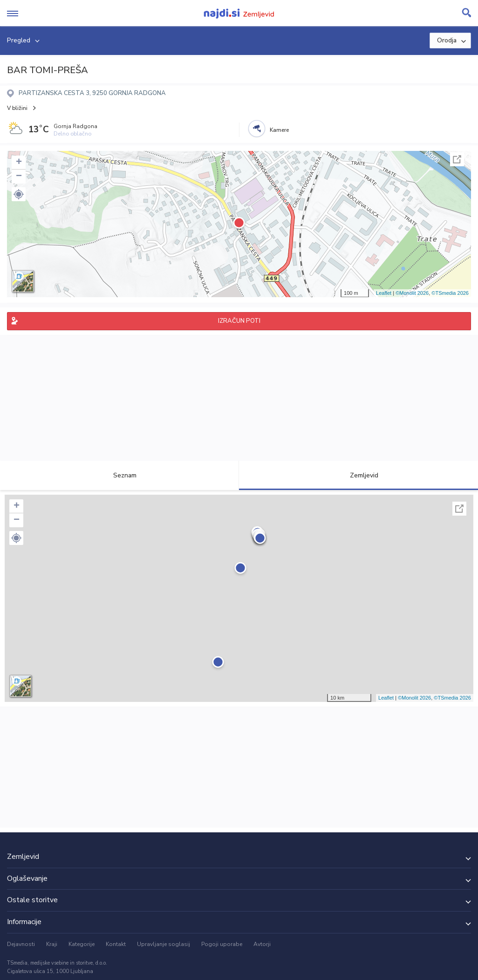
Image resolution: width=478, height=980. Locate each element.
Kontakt (116, 944)
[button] (19, 194)
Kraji (52, 944)
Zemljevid (359, 475)
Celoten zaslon (457, 159)
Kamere (279, 130)
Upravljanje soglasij (164, 944)
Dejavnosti (21, 944)
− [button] (19, 177)
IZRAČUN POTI (239, 321)
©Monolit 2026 (412, 293)
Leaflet (384, 293)
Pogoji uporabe (222, 944)
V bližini (17, 108)
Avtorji (262, 944)
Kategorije (82, 944)
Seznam (119, 475)
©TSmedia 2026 (450, 293)
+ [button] (19, 163)
